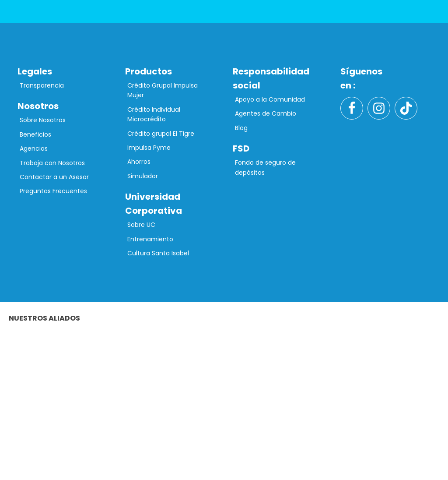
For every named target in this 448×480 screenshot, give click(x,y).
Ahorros (139, 162)
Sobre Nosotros (43, 120)
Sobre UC (141, 225)
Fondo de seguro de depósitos (265, 167)
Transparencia (42, 85)
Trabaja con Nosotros (52, 163)
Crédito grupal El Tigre (161, 134)
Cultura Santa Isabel (158, 253)
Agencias (34, 148)
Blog (241, 128)
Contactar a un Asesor (54, 177)
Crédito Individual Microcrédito (154, 114)
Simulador (143, 176)
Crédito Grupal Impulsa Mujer (163, 90)
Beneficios (35, 134)
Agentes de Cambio (266, 113)
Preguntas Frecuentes (53, 191)
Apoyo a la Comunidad (270, 99)
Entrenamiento (150, 239)
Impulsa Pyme (149, 148)
